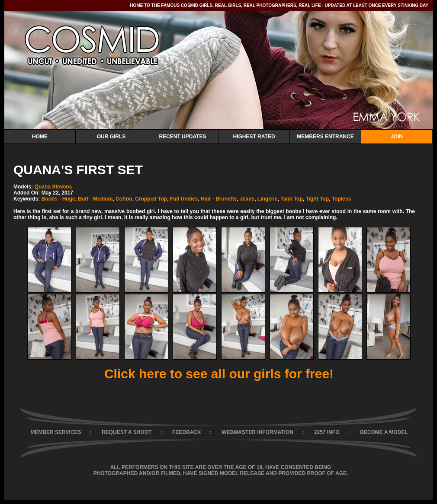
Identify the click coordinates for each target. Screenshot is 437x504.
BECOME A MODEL (384, 432)
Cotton (124, 199)
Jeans (247, 199)
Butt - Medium (95, 199)
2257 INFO (327, 432)
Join (397, 137)
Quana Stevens (53, 187)
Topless (341, 199)
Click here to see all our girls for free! (219, 374)
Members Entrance (325, 137)
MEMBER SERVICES (56, 432)
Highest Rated (254, 137)
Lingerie (268, 199)
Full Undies (184, 199)
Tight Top (317, 199)
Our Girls (111, 137)
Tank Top (292, 199)
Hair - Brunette (219, 199)
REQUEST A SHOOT (127, 432)
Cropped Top (151, 199)
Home (40, 137)
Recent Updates (182, 137)
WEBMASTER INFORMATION (257, 432)
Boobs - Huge (58, 199)
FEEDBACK (187, 432)
